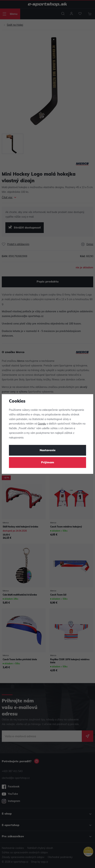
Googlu (42, 424)
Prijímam (48, 463)
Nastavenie (48, 450)
